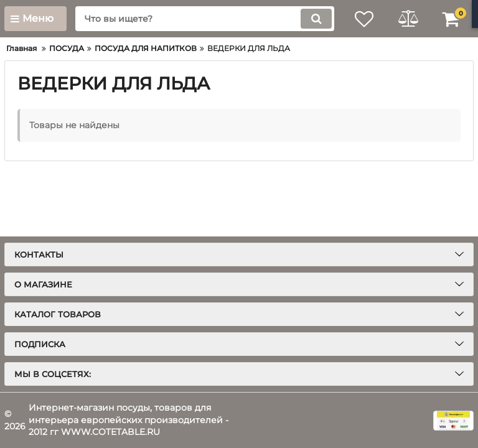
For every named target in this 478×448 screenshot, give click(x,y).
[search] (205, 19)
